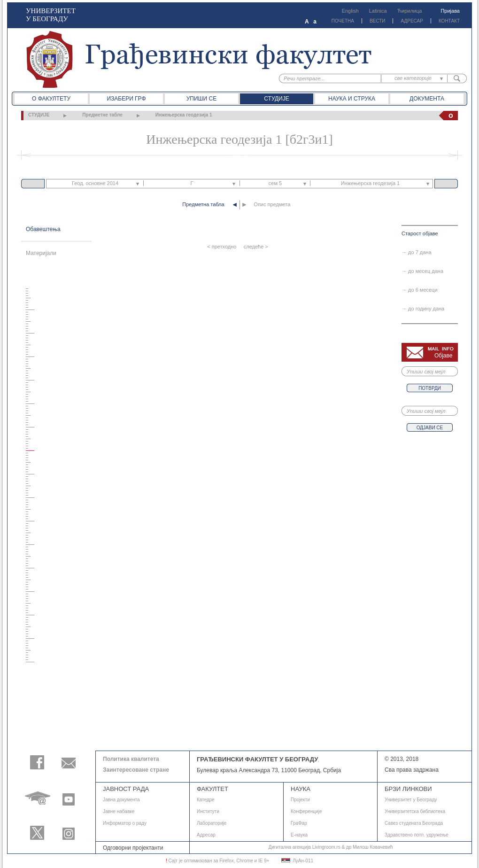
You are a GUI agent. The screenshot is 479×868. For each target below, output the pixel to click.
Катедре (206, 800)
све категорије (413, 78)
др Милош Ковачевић (370, 847)
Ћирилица (410, 11)
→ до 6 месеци (420, 290)
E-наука (299, 835)
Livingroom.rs (326, 847)
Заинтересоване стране (136, 770)
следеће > (256, 247)
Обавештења (43, 229)
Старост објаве (420, 233)
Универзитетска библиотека (415, 811)
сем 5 (275, 183)
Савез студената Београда (414, 823)
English (350, 11)
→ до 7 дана (417, 252)
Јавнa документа (121, 800)
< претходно (222, 247)
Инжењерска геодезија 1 (184, 115)
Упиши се (202, 99)
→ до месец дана (422, 271)
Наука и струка (352, 99)
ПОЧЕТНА (343, 21)
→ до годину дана (423, 309)
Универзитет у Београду (411, 800)
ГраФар (299, 823)
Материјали (41, 253)
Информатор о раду (125, 823)
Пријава (450, 11)
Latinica (378, 11)
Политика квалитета (131, 759)
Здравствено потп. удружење (417, 835)
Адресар (206, 835)
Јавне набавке (119, 811)
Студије (276, 99)
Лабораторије (212, 823)
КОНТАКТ (449, 21)
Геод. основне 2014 (95, 183)
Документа (427, 99)
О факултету (51, 99)
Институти (208, 811)
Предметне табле (102, 115)
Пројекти (300, 800)
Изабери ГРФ (126, 99)
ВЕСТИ (378, 21)
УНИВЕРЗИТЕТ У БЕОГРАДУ (51, 15)
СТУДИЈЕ (39, 115)
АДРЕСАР (412, 21)
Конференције (306, 811)
